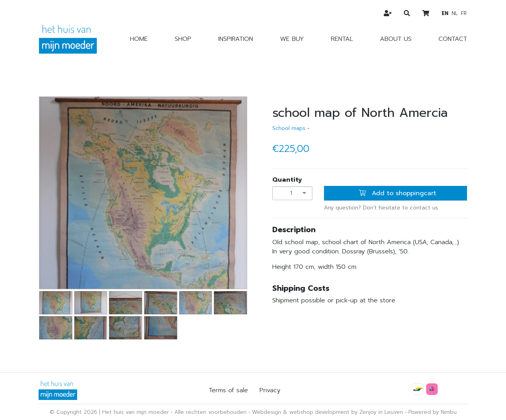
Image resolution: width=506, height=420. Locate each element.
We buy (292, 39)
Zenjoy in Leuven (381, 412)
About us (396, 39)
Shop (183, 39)
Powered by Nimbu (433, 412)
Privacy (270, 390)
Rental (342, 39)
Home (139, 39)
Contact (453, 39)
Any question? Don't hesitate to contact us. (382, 208)
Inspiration (236, 39)
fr (464, 13)
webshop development (319, 412)
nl (455, 13)
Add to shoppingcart (397, 193)
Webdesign (266, 412)
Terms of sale (228, 390)
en (445, 13)
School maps (289, 128)
